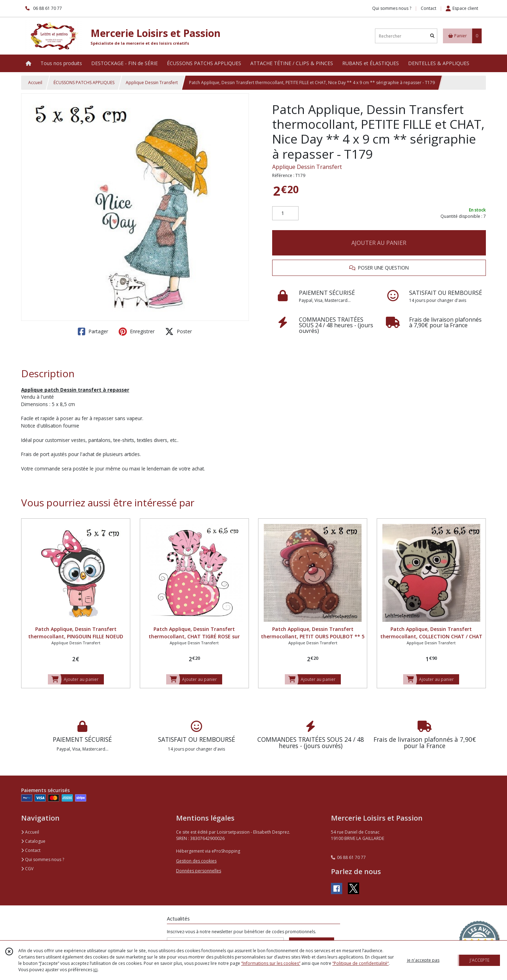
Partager (93, 331)
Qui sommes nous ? (43, 859)
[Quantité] (285, 213)
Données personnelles (199, 871)
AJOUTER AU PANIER (379, 243)
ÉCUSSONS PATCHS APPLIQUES (84, 83)
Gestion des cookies (196, 861)
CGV (27, 869)
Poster (179, 331)
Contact (428, 8)
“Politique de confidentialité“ (361, 963)
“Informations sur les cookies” (271, 963)
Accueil (35, 83)
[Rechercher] (432, 36)
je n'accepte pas (423, 960)
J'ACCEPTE (480, 960)
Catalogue (33, 841)
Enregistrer (137, 331)
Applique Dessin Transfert (152, 83)
